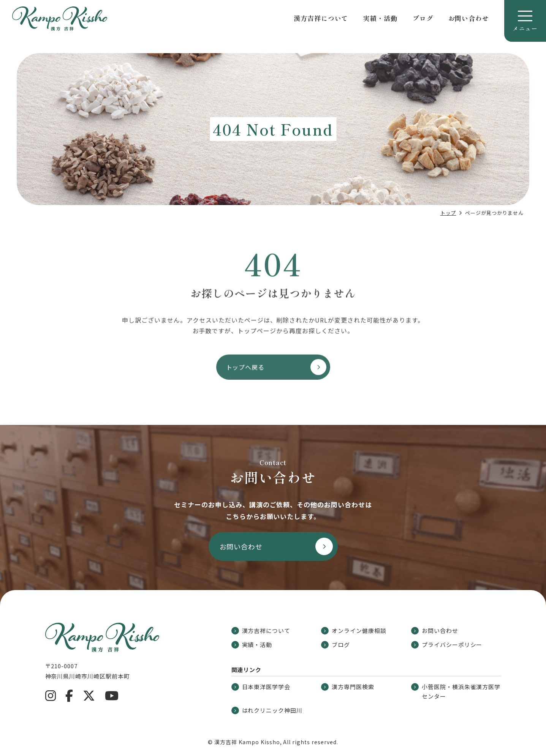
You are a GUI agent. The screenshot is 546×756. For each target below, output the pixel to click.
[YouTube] (112, 696)
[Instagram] (51, 696)
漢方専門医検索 (348, 687)
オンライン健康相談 (354, 631)
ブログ (423, 18)
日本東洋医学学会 (261, 687)
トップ (448, 213)
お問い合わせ (469, 18)
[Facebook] (69, 696)
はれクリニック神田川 (267, 710)
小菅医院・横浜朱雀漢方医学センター (456, 692)
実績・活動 (380, 18)
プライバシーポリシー (447, 645)
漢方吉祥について (321, 18)
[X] (89, 696)
